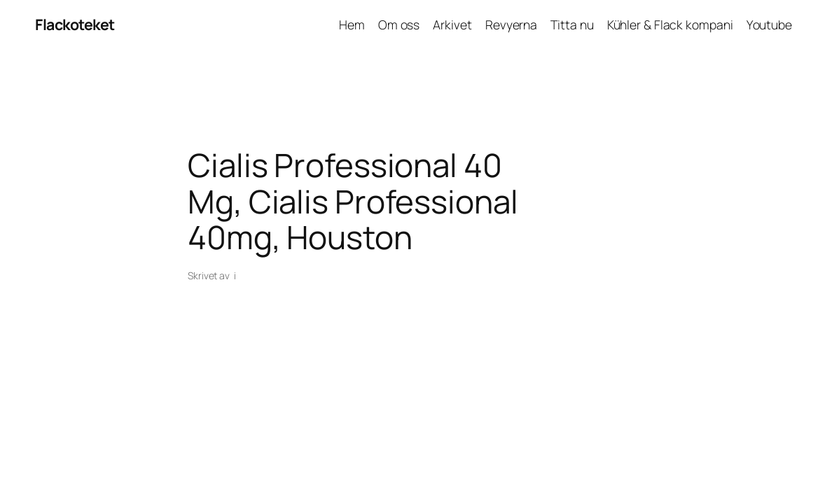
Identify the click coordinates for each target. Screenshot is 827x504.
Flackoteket (75, 24)
